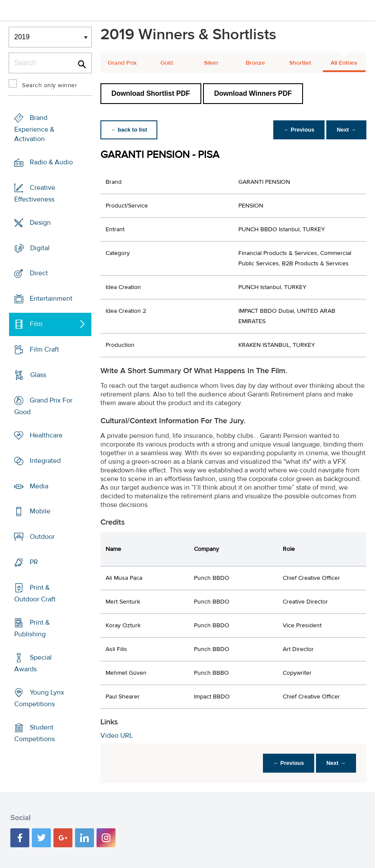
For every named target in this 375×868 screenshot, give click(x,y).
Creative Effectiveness (35, 193)
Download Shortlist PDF (151, 93)
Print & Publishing (32, 628)
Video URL (117, 736)
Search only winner (50, 85)
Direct (39, 273)
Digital (40, 248)
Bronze (255, 63)
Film (36, 324)
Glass (38, 375)
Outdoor (42, 537)
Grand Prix (122, 63)
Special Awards (33, 663)
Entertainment (51, 299)
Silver (211, 63)
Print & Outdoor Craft (35, 593)
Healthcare (46, 435)
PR (34, 562)
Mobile (40, 511)
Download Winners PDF (253, 93)
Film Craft (44, 349)
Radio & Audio (51, 162)
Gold (167, 63)
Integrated (45, 461)
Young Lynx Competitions (39, 698)
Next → (346, 130)
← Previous (299, 130)
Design (40, 222)
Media (39, 486)
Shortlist (300, 63)
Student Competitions (34, 733)
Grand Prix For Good (43, 406)
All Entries (344, 63)
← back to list (129, 130)
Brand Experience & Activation (34, 128)
